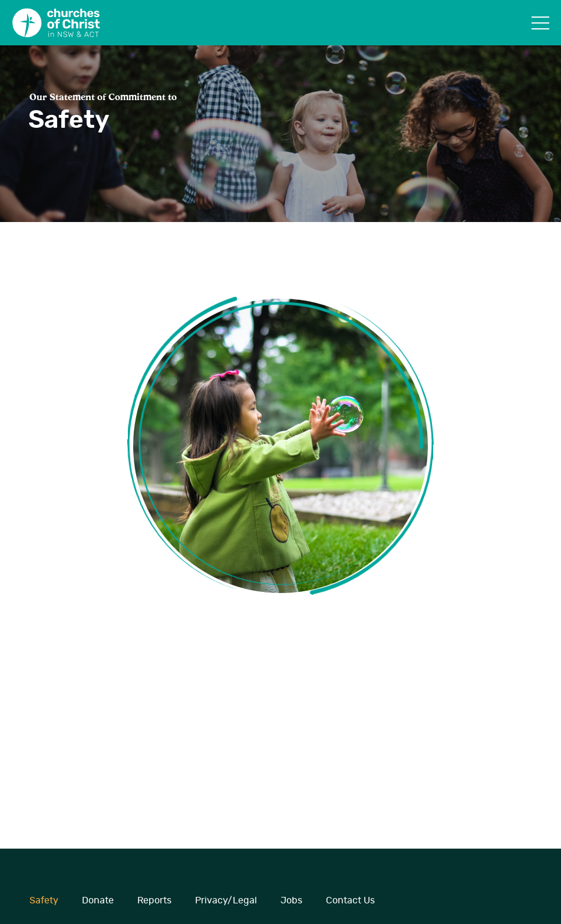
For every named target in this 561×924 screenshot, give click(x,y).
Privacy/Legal (226, 900)
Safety (44, 900)
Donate (98, 900)
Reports (154, 900)
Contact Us (350, 900)
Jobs (291, 900)
